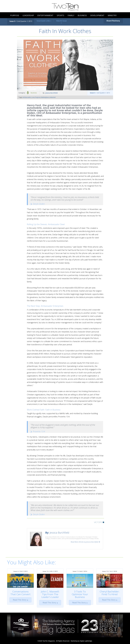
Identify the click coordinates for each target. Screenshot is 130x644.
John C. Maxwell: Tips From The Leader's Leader (50, 594)
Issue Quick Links (44, 21)
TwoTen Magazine (49, 641)
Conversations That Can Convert (20, 593)
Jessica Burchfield (51, 93)
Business (34, 93)
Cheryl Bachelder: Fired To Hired (110, 593)
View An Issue (61, 22)
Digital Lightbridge (86, 641)
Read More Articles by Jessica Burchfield (85, 542)
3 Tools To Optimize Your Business (80, 594)
